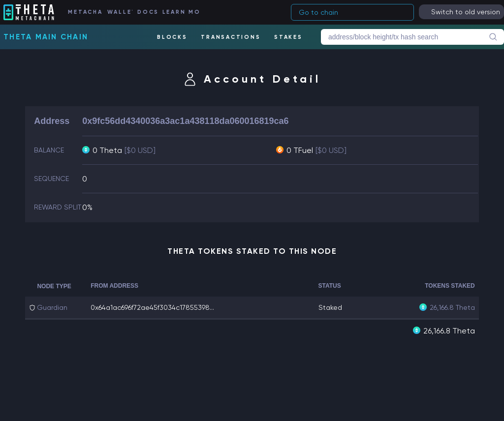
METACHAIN (85, 12)
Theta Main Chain (46, 37)
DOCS (147, 12)
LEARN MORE (181, 12)
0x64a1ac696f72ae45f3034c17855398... (152, 307)
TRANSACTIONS (231, 37)
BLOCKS (172, 37)
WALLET (120, 12)
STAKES (288, 37)
